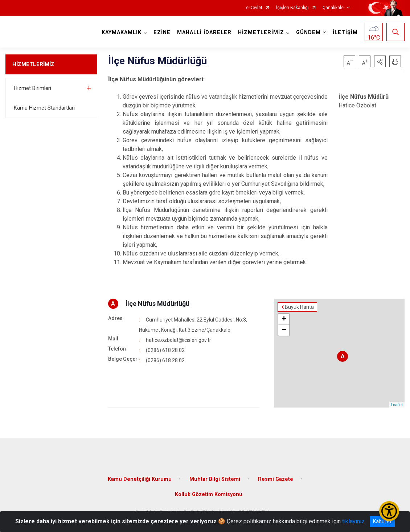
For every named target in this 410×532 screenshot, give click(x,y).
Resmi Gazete (276, 479)
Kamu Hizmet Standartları (44, 108)
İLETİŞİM (345, 32)
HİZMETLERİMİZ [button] (261, 32)
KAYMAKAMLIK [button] (122, 32)
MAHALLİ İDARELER (204, 32)
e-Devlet (254, 8)
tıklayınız (353, 521)
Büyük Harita (299, 307)
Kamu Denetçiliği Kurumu (140, 479)
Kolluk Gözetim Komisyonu (209, 494)
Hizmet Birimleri (32, 88)
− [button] (284, 330)
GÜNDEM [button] (308, 32)
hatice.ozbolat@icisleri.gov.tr (179, 340)
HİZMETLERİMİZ (33, 64)
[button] (380, 61)
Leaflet (397, 405)
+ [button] (284, 319)
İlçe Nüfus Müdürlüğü (157, 304)
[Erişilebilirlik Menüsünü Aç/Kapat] (389, 511)
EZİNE (162, 32)
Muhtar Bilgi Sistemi (215, 479)
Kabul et (382, 521)
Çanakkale (333, 8)
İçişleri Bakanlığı (292, 8)
